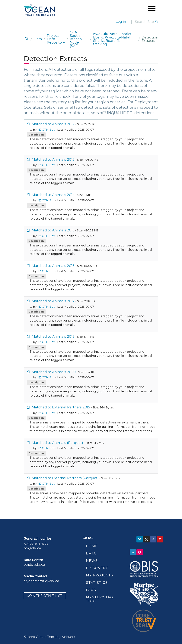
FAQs (91, 590)
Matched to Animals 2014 (51, 195)
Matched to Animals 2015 (50, 230)
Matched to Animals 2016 (51, 266)
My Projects (100, 575)
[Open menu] (152, 9)
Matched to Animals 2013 (51, 160)
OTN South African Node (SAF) (76, 39)
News (92, 561)
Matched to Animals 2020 (51, 372)
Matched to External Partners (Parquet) (63, 478)
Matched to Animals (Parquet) (55, 443)
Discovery (97, 568)
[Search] (145, 22)
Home (92, 546)
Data (38, 39)
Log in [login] (121, 22)
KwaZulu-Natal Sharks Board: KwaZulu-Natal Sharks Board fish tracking (112, 39)
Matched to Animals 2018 (51, 337)
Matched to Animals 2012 (51, 124)
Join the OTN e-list (45, 596)
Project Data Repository (56, 39)
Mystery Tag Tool (100, 599)
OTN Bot (47, 130)
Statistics (97, 583)
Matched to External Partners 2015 (58, 407)
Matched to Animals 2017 (51, 301)
